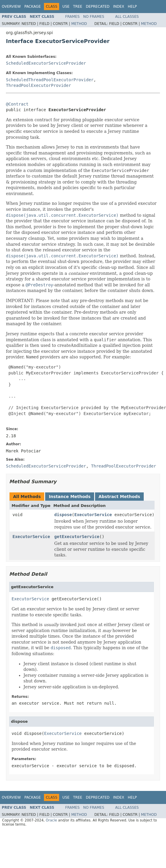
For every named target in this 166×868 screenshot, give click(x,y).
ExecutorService (93, 515)
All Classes (127, 17)
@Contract (17, 104)
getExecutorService (77, 537)
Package (33, 7)
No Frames (94, 17)
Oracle (51, 820)
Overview (11, 7)
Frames (73, 17)
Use (66, 7)
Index (119, 7)
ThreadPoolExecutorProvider (38, 85)
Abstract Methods (119, 497)
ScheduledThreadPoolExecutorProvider (50, 80)
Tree (78, 7)
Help (132, 7)
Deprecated (98, 7)
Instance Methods (69, 497)
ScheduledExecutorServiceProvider (46, 63)
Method (79, 24)
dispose (63, 515)
